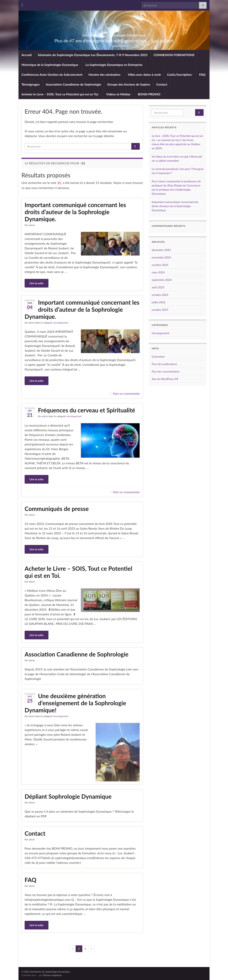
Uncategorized (61, 323)
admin (32, 225)
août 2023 (158, 287)
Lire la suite (37, 283)
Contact (162, 84)
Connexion (158, 356)
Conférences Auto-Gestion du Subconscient (52, 74)
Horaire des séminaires (105, 74)
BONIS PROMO (150, 94)
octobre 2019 (160, 310)
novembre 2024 (161, 257)
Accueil (27, 55)
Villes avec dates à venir (144, 74)
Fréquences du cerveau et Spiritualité (87, 410)
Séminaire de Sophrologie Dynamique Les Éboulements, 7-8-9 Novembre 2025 (93, 55)
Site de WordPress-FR (165, 379)
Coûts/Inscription (180, 74)
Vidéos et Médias (119, 94)
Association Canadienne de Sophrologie (73, 84)
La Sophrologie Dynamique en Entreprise (114, 65)
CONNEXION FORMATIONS (174, 55)
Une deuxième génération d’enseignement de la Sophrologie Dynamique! (75, 703)
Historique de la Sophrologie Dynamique (50, 65)
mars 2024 (158, 272)
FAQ (202, 74)
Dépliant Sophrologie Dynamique (68, 796)
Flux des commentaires (166, 371)
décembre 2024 (161, 250)
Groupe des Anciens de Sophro (129, 84)
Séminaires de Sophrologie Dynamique (114, 34)
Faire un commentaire (126, 394)
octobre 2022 (160, 295)
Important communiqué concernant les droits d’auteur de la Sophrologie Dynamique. (75, 212)
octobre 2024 (160, 265)
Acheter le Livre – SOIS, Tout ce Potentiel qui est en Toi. (61, 94)
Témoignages (31, 84)
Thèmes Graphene (52, 975)
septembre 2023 (162, 280)
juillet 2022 (159, 302)
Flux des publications (164, 364)
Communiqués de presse (57, 509)
